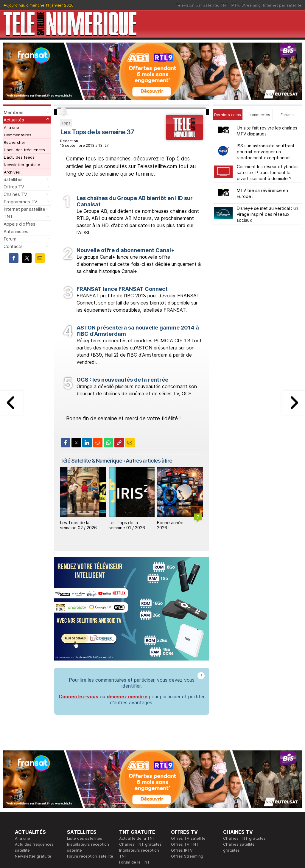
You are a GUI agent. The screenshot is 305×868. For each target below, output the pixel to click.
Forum (10, 239)
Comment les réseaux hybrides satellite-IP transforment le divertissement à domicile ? (268, 172)
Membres (14, 112)
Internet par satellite (282, 5)
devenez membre (127, 615)
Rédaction (129, 804)
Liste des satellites (85, 757)
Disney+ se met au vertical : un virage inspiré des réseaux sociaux (267, 214)
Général (127, 816)
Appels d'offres (20, 224)
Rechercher (15, 142)
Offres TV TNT (185, 763)
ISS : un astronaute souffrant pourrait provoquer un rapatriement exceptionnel (266, 152)
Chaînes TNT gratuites (140, 763)
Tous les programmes (35, 816)
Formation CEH (185, 804)
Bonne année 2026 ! (170, 525)
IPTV (235, 5)
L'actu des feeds (19, 157)
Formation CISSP (186, 810)
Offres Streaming (187, 775)
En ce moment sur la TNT (38, 804)
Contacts (13, 246)
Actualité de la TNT (137, 757)
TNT (224, 5)
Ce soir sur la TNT (32, 810)
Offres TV (14, 187)
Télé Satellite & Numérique (91, 461)
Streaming (251, 5)
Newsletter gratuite (22, 165)
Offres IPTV (182, 769)
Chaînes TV (15, 194)
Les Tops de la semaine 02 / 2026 (78, 525)
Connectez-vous (78, 615)
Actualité (75, 810)
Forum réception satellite (90, 775)
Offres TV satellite (188, 757)
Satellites (13, 179)
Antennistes (16, 231)
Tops (66, 123)
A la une (11, 127)
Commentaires (18, 135)
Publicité (127, 810)
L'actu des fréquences (24, 150)
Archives (12, 172)
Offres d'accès (81, 816)
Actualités (14, 120)
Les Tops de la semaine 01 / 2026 (127, 525)
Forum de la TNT (134, 780)
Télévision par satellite (197, 5)
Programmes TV (20, 202)
